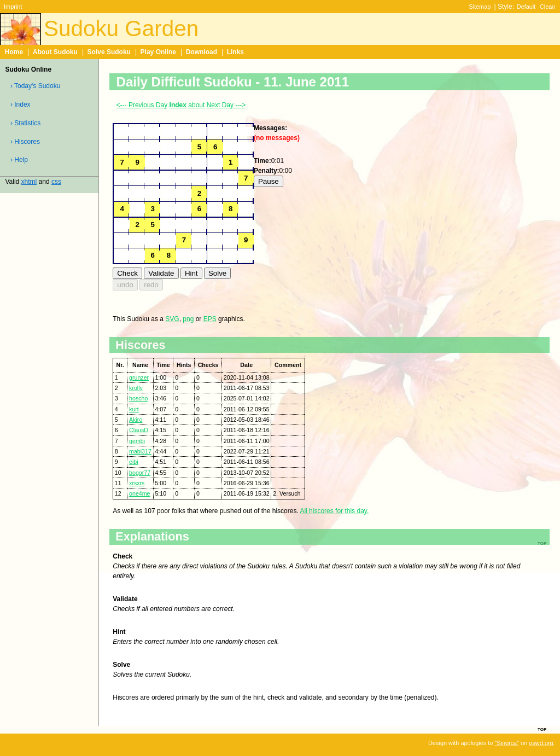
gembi (137, 441)
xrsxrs (137, 483)
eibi (134, 462)
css (56, 182)
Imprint (13, 7)
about (196, 105)
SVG (172, 319)
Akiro (136, 420)
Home (14, 52)
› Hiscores (25, 142)
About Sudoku (55, 52)
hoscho (138, 398)
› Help (19, 160)
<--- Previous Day (142, 105)
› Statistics (25, 123)
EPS (210, 319)
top (542, 729)
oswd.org (541, 743)
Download (202, 52)
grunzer (139, 377)
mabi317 (140, 451)
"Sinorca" (507, 743)
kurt (134, 409)
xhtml (29, 182)
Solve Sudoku (109, 52)
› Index (21, 104)
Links (235, 52)
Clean (548, 7)
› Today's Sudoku (35, 86)
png (188, 319)
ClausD (139, 430)
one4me (139, 493)
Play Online (158, 52)
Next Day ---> (226, 105)
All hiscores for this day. (334, 511)
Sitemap (480, 7)
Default (526, 7)
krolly (136, 388)
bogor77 (140, 473)
